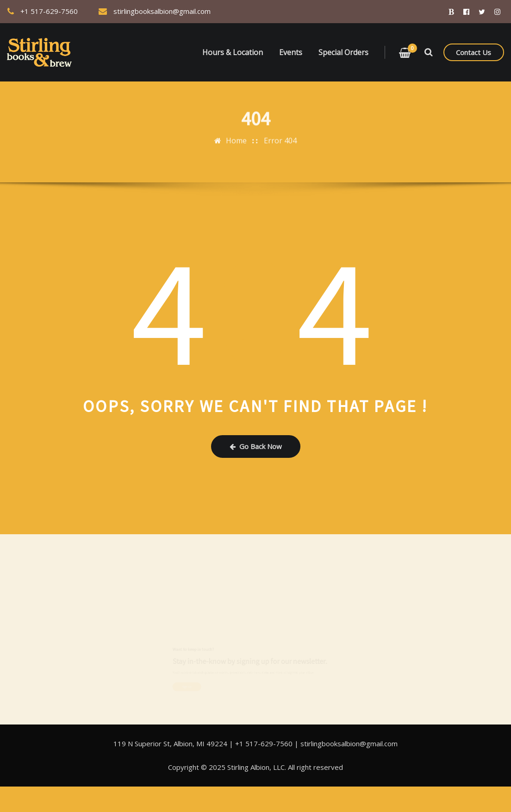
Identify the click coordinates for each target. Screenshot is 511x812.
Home (236, 137)
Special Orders (343, 52)
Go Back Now (256, 446)
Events (291, 52)
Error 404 (280, 137)
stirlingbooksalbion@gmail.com (162, 11)
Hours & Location (233, 52)
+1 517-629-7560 (49, 11)
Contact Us (474, 52)
